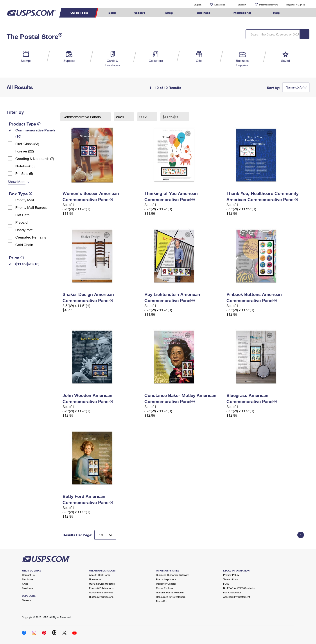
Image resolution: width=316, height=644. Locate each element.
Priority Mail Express (31, 207)
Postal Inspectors (166, 579)
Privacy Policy (231, 575)
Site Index (28, 579)
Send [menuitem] (112, 13)
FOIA (226, 584)
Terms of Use (231, 579)
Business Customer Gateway (172, 575)
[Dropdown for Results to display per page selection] (105, 535)
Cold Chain (24, 245)
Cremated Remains (31, 237)
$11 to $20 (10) (27, 264)
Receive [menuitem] (139, 13)
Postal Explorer (165, 588)
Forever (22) (25, 151)
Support (242, 5)
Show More (17, 181)
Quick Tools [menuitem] (79, 13)
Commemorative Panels (82, 117)
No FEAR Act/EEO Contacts (239, 588)
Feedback (28, 588)
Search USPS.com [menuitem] (297, 13)
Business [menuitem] (204, 13)
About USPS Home (100, 575)
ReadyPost (24, 230)
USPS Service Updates (102, 584)
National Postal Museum (170, 592)
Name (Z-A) (294, 87)
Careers (26, 600)
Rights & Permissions (101, 597)
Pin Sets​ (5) (24, 173)
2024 (120, 117)
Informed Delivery (268, 5)
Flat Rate (22, 215)
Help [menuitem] (276, 13)
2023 (144, 117)
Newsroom (95, 579)
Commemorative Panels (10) (35, 133)
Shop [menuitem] (169, 13)
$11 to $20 (171, 117)
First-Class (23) (27, 144)
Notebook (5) (25, 166)
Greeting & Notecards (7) (35, 158)
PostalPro (162, 601)
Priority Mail (25, 200)
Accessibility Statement (237, 597)
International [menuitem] (242, 13)
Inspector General (166, 584)
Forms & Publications (101, 588)
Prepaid (21, 222)
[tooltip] (39, 124)
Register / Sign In (296, 5)
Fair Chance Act (232, 592)
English (193, 4)
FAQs (25, 584)
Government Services (101, 592)
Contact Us (28, 575)
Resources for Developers (171, 597)
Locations (220, 5)
